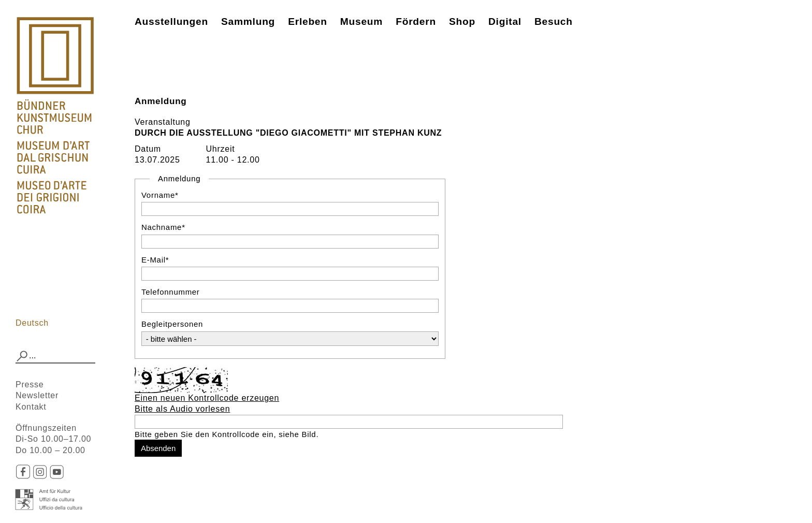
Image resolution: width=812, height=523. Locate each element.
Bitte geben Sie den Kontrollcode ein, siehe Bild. (227, 434)
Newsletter (37, 395)
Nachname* (163, 227)
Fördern (416, 21)
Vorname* (160, 195)
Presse (30, 384)
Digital (505, 21)
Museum (361, 21)
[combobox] (55, 356)
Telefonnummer (171, 292)
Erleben (308, 21)
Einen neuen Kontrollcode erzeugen (207, 398)
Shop (462, 21)
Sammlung (248, 21)
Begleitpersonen (172, 324)
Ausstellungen (171, 21)
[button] (22, 356)
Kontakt (31, 407)
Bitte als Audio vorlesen (182, 409)
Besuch (554, 21)
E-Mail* (155, 260)
